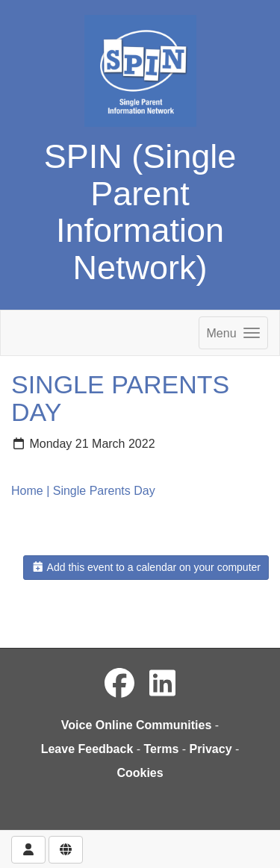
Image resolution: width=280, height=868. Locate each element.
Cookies (140, 773)
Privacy (211, 749)
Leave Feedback (87, 749)
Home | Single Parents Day (83, 491)
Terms (162, 749)
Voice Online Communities (137, 725)
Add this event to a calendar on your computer (146, 567)
